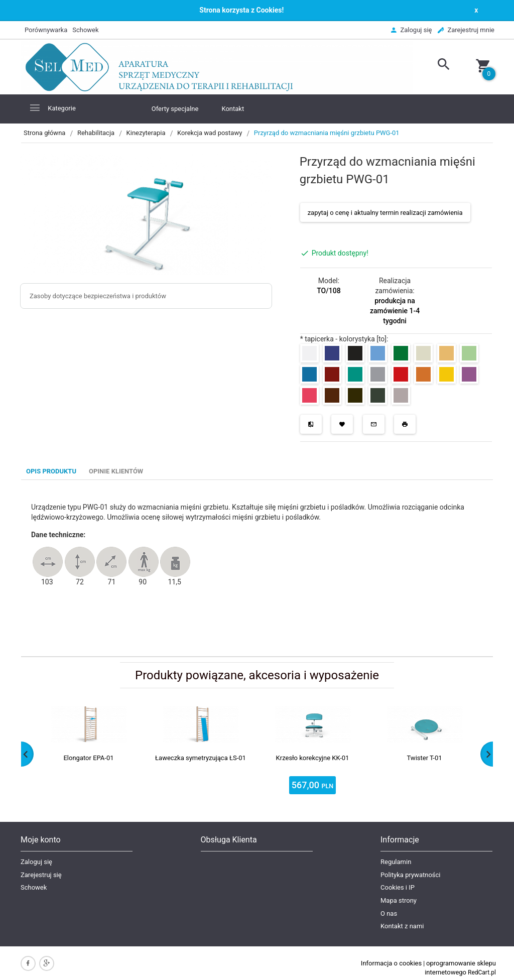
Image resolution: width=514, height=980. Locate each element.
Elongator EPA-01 (88, 758)
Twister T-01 (424, 758)
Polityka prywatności (410, 875)
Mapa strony (399, 900)
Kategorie (52, 108)
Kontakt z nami (402, 926)
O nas (389, 913)
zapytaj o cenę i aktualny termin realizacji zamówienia (385, 213)
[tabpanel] (257, 568)
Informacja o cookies (391, 963)
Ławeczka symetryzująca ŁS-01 (201, 758)
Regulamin (396, 862)
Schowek (34, 887)
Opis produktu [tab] (51, 471)
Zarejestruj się (41, 875)
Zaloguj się (36, 862)
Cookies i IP (398, 887)
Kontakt (233, 109)
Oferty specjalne (175, 109)
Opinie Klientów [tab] (116, 471)
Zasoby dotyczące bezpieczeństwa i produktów (98, 296)
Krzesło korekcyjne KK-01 (313, 758)
